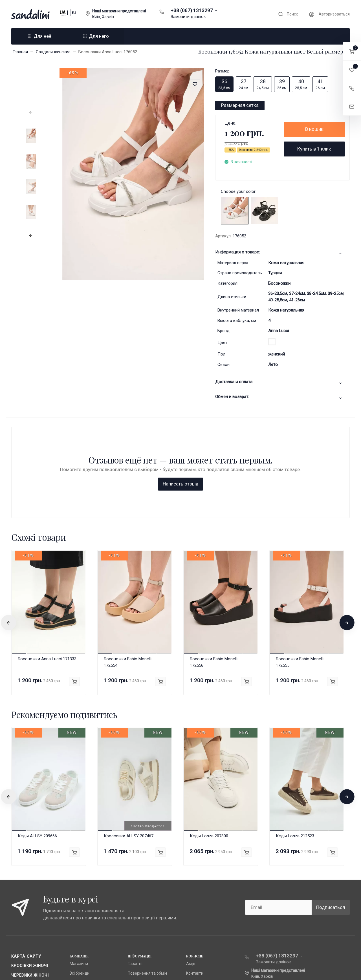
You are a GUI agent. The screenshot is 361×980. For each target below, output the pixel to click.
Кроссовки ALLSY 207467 (129, 745)
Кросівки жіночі (30, 875)
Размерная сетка (240, 105)
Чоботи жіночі (28, 893)
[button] (352, 51)
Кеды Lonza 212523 (295, 745)
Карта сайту (26, 865)
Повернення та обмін (147, 882)
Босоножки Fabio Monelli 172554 (128, 571)
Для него (96, 36)
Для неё (40, 36)
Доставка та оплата (146, 910)
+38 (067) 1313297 (192, 10)
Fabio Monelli (81, 910)
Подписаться (331, 816)
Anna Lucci (279, 331)
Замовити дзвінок (188, 17)
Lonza (75, 901)
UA (63, 13)
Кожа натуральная (286, 263)
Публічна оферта (143, 891)
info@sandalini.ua (271, 894)
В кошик (314, 129)
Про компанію (141, 901)
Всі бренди (80, 882)
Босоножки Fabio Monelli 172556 (214, 571)
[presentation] (31, 113)
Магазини (79, 873)
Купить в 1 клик (314, 149)
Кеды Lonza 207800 (209, 745)
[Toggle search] (288, 14)
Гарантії (135, 873)
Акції (191, 873)
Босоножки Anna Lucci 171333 (47, 568)
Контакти (195, 882)
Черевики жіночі (30, 884)
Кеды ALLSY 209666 (37, 745)
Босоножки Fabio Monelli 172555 (300, 571)
